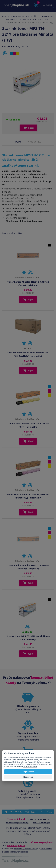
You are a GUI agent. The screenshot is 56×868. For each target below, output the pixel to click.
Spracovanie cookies (30, 766)
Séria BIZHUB (47, 16)
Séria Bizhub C (12, 19)
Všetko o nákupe (42, 822)
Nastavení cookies (20, 852)
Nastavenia (28, 777)
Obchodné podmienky (17, 822)
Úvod (5, 16)
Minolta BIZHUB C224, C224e (35, 19)
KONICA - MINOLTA (19, 16)
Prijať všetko (28, 772)
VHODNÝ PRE (34, 142)
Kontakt (42, 819)
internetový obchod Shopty (26, 849)
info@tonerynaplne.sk (42, 842)
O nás (30, 819)
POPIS (18, 142)
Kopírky (34, 16)
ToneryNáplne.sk (16, 845)
